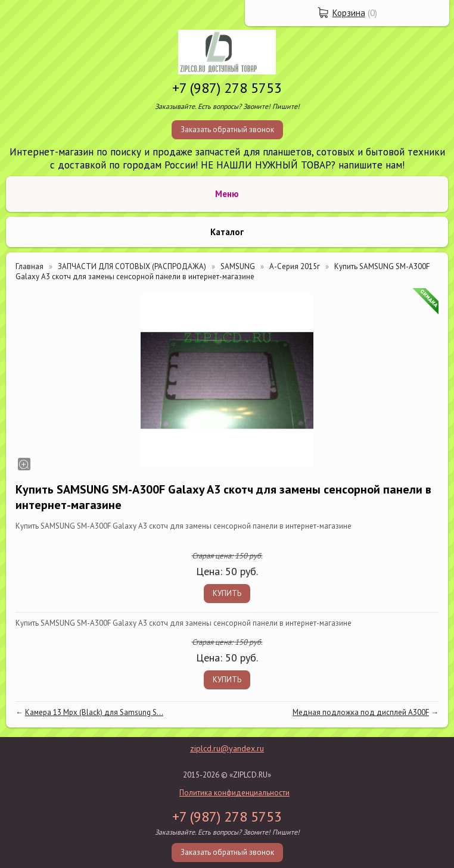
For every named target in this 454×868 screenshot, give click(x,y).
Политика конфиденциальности (234, 793)
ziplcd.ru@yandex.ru (227, 748)
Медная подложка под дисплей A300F (361, 712)
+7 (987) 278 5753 (227, 88)
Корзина (349, 13)
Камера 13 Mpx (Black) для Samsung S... (94, 712)
